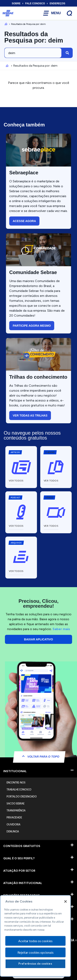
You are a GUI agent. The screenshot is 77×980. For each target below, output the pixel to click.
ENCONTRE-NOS (16, 783)
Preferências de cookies (35, 964)
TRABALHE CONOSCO (19, 790)
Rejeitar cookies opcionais (36, 952)
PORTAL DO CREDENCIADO (22, 797)
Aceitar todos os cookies (35, 941)
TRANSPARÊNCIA (16, 811)
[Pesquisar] (67, 53)
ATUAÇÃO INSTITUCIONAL (23, 883)
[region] (35, 936)
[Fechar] (66, 901)
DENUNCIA (13, 832)
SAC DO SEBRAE (16, 804)
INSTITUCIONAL (15, 771)
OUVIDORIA (13, 825)
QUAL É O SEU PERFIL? (19, 858)
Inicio (5, 24)
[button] (50, 452)
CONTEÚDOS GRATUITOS (22, 846)
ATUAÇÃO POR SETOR (19, 871)
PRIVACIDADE (14, 818)
